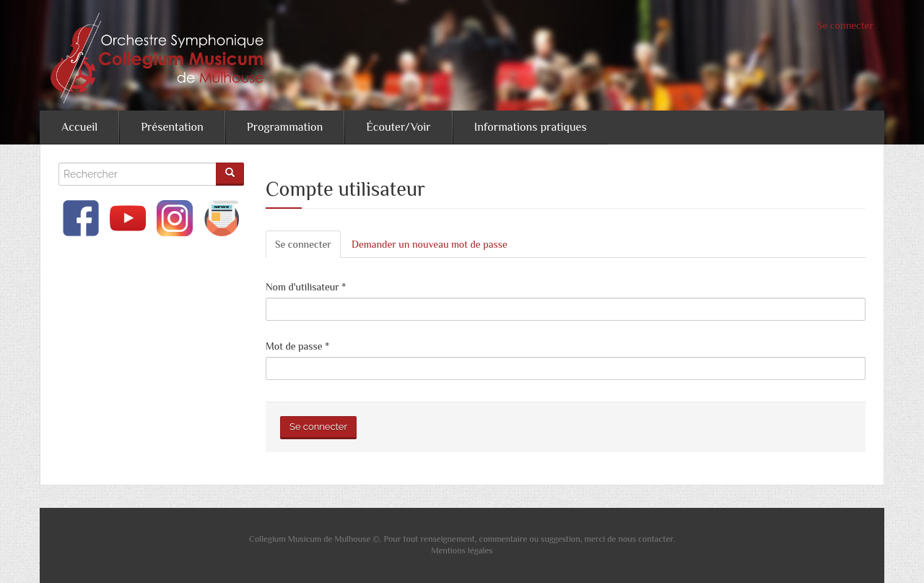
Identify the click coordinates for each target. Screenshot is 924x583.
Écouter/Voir (398, 127)
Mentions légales (462, 550)
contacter (655, 539)
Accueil (79, 127)
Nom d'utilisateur (306, 287)
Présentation (172, 127)
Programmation (285, 127)
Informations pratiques (531, 127)
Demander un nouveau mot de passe (430, 244)
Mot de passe (297, 346)
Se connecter (845, 25)
